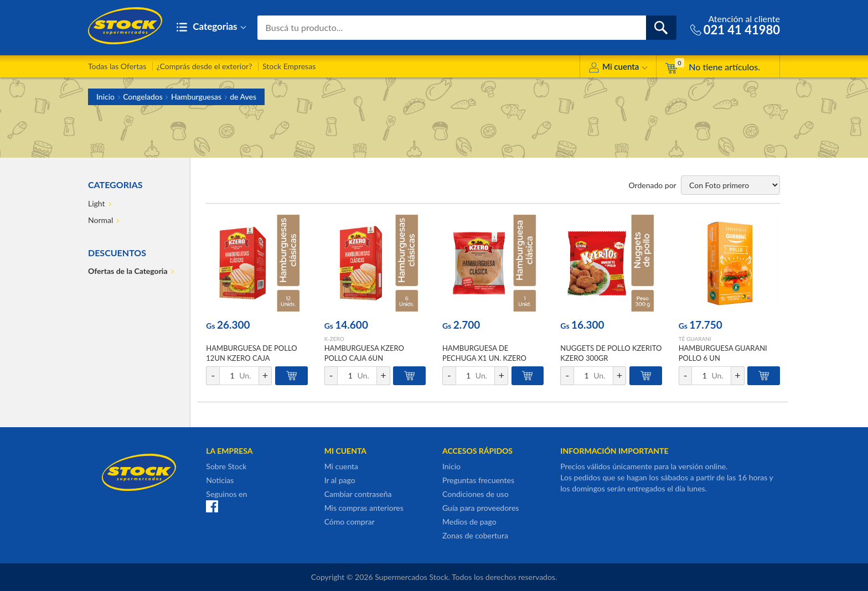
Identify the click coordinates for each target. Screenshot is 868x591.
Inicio (105, 97)
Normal (100, 220)
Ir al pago (340, 480)
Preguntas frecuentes (478, 480)
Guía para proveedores (480, 508)
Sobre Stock (226, 466)
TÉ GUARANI (695, 339)
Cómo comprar (350, 522)
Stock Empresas (289, 66)
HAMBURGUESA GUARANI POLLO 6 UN (723, 353)
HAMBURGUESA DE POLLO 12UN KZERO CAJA (251, 353)
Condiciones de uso (476, 494)
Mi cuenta (618, 68)
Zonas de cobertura (475, 535)
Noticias (220, 480)
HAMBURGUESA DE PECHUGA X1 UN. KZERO (484, 353)
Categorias (211, 27)
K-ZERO (334, 339)
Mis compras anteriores (364, 508)
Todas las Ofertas (117, 66)
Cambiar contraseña (358, 494)
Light (97, 203)
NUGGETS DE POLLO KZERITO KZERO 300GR (611, 353)
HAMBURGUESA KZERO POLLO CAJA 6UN (364, 353)
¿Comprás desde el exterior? (205, 66)
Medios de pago (469, 522)
